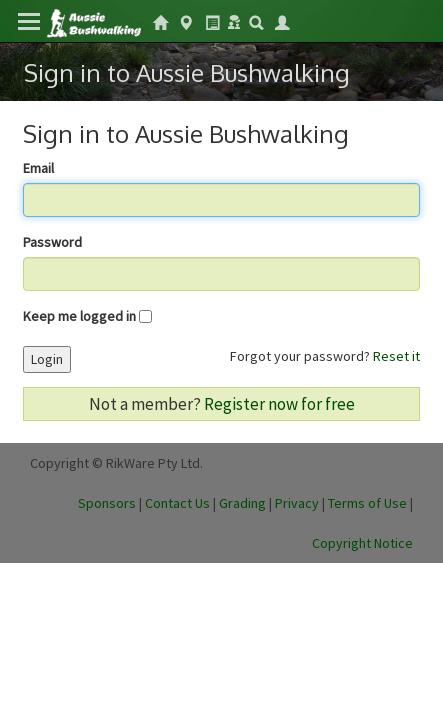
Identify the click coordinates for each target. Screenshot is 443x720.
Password (52, 242)
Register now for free (279, 404)
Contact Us (177, 503)
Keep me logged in (79, 316)
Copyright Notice (362, 543)
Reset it (396, 356)
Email (38, 168)
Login (47, 359)
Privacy (297, 503)
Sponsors (107, 503)
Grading (242, 503)
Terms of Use (367, 503)
